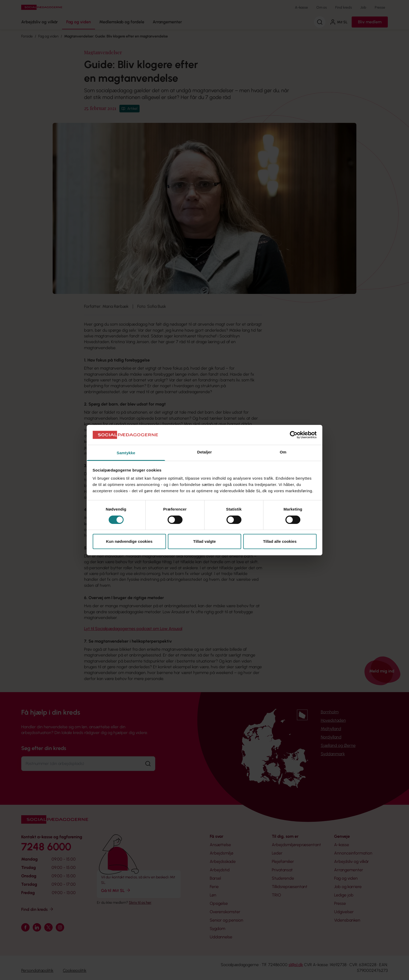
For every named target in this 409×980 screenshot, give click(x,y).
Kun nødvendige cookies (129, 541)
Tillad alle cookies (280, 541)
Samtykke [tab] (126, 453)
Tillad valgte (204, 541)
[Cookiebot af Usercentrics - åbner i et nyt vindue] (294, 435)
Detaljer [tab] (204, 452)
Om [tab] (283, 452)
